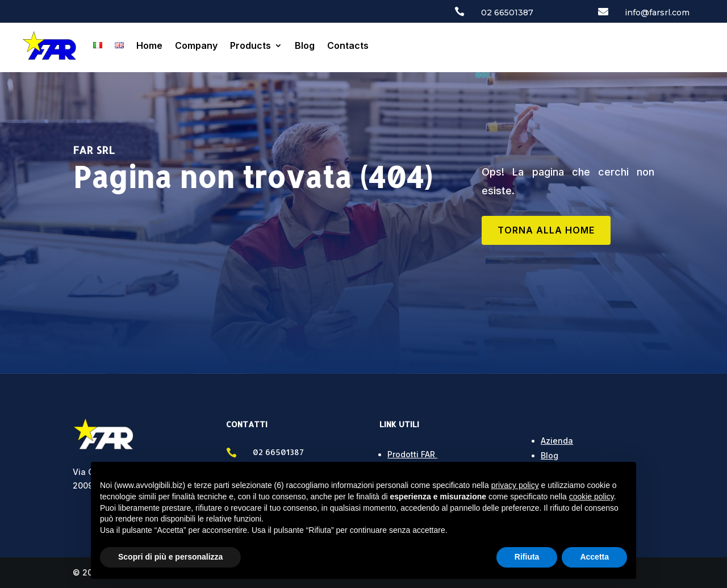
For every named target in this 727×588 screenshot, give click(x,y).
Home (149, 45)
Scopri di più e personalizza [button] (170, 557)
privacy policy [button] (515, 485)
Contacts (348, 45)
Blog (305, 45)
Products (250, 45)
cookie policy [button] (592, 497)
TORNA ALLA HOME (546, 230)
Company (196, 45)
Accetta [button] (594, 557)
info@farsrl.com (657, 12)
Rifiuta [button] (527, 557)
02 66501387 (507, 12)
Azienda (557, 441)
